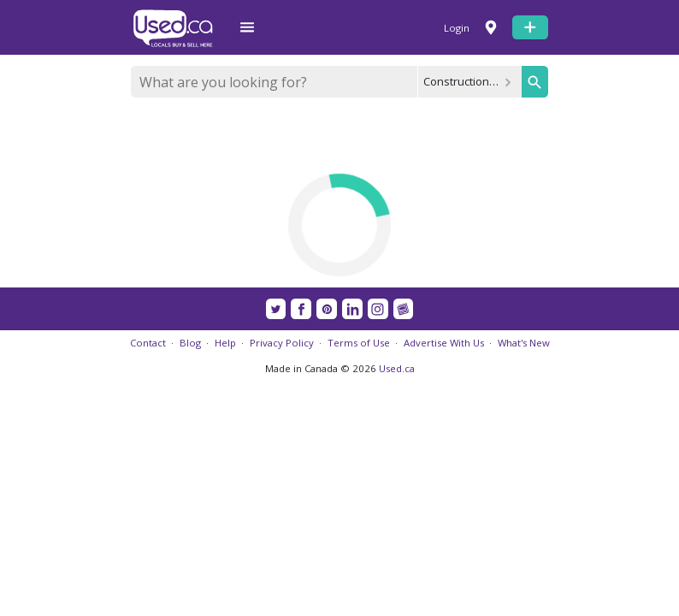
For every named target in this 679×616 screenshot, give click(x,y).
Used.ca (397, 368)
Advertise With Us (444, 343)
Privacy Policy (282, 343)
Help (225, 343)
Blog (190, 343)
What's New (524, 343)
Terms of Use (359, 343)
